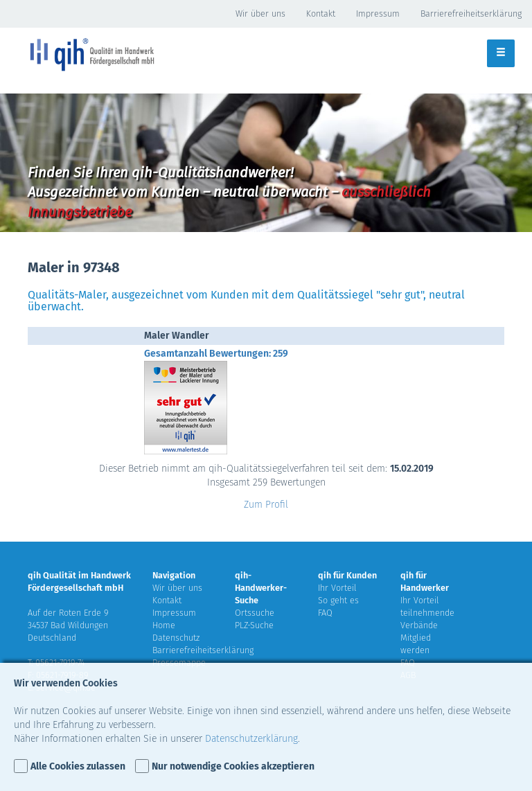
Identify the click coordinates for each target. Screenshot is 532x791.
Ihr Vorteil (337, 588)
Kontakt (321, 14)
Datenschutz (176, 638)
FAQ (325, 613)
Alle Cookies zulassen (78, 766)
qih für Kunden (347, 575)
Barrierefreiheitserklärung (471, 14)
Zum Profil (266, 505)
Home (164, 625)
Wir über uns (260, 14)
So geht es (338, 600)
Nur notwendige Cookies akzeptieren (233, 766)
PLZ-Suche (254, 625)
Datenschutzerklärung (251, 739)
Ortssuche (255, 613)
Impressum (378, 14)
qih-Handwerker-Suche (261, 588)
